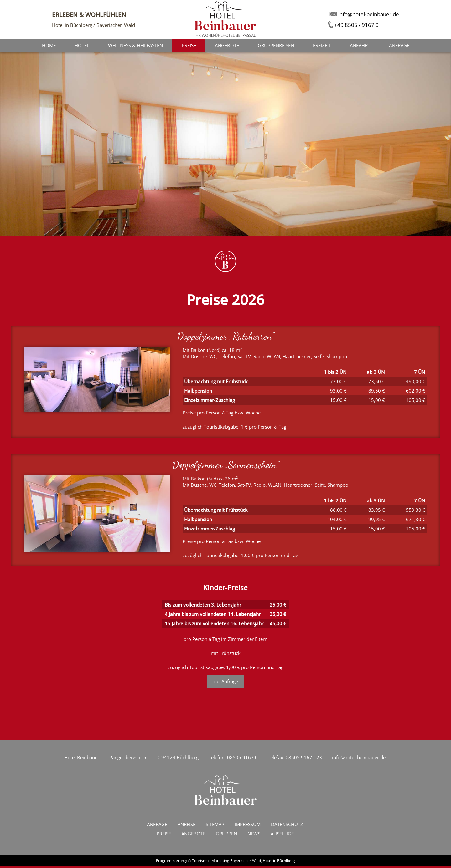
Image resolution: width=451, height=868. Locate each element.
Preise (164, 835)
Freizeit (322, 46)
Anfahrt (360, 46)
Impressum (248, 826)
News (254, 835)
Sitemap (215, 826)
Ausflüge (282, 835)
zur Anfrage (226, 683)
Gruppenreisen (276, 46)
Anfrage (399, 46)
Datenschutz (287, 826)
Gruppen (226, 835)
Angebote (227, 46)
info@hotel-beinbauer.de (359, 759)
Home (49, 46)
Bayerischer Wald (246, 862)
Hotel (82, 46)
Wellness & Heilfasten (135, 46)
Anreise (187, 826)
